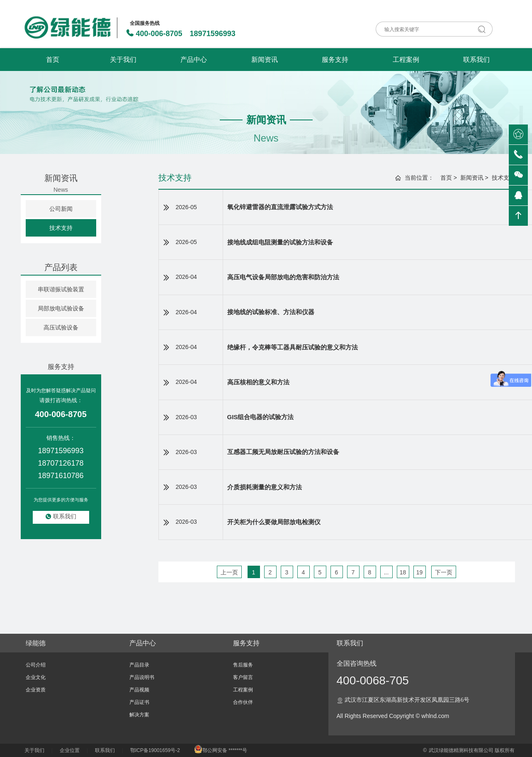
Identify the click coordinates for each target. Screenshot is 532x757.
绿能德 (36, 643)
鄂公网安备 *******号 (221, 750)
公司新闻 (61, 209)
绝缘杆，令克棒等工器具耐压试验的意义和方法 (293, 347)
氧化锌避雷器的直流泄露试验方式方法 (280, 207)
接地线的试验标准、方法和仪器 (271, 312)
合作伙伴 (243, 702)
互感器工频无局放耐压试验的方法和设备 (283, 452)
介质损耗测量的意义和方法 (265, 487)
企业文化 (36, 677)
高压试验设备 (61, 327)
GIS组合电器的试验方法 (261, 417)
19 (420, 572)
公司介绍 (36, 665)
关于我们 (123, 60)
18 (403, 572)
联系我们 (476, 60)
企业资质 (36, 690)
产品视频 (139, 690)
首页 (53, 60)
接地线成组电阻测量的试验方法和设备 (280, 242)
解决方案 (139, 715)
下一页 (444, 572)
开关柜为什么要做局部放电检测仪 (274, 522)
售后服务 (243, 665)
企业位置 (70, 750)
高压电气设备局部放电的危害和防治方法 (283, 277)
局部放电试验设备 (61, 308)
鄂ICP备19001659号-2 (155, 750)
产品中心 (194, 60)
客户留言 (243, 677)
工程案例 (406, 60)
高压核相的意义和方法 (258, 382)
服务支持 (335, 60)
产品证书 (139, 702)
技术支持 (61, 228)
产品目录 (139, 665)
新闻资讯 (265, 60)
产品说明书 (142, 677)
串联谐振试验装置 (61, 289)
